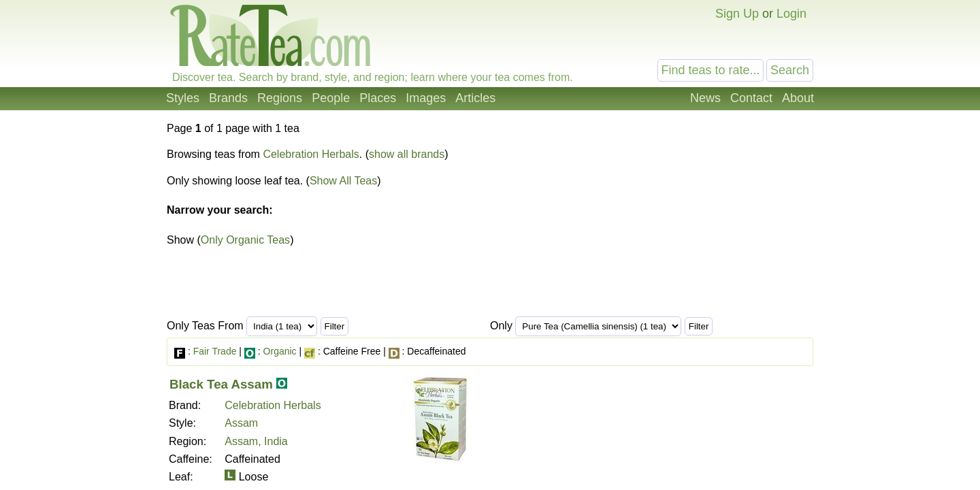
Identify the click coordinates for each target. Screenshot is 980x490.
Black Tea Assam (221, 384)
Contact (751, 98)
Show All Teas (343, 181)
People (331, 98)
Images (426, 98)
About (798, 98)
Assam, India (256, 441)
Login (791, 14)
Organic (280, 351)
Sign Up (737, 14)
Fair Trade (215, 351)
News (705, 98)
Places (378, 98)
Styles (183, 98)
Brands (228, 98)
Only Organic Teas (245, 240)
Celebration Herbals (311, 154)
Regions (280, 98)
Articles (475, 98)
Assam (241, 423)
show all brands (407, 154)
